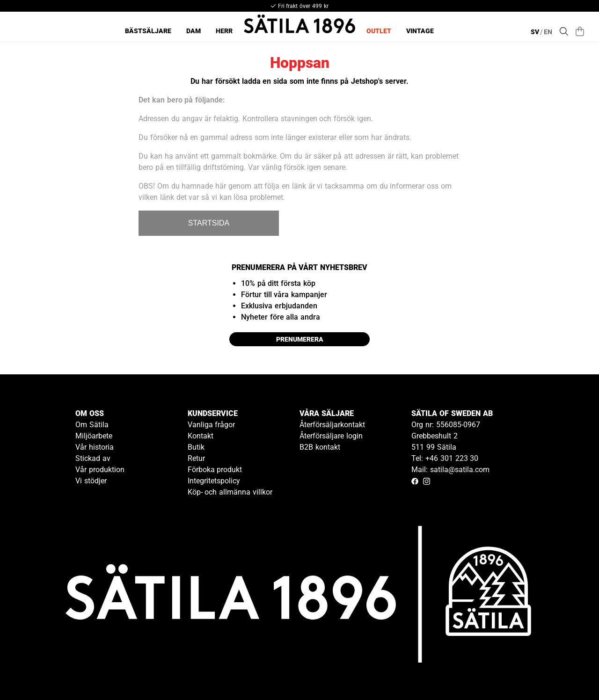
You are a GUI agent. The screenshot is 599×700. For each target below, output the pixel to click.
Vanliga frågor (212, 425)
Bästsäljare (148, 31)
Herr (224, 31)
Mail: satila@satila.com (450, 470)
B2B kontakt (320, 447)
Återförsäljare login (331, 436)
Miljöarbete (94, 436)
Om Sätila (92, 425)
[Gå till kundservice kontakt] (570, 671)
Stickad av (93, 458)
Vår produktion (100, 470)
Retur (196, 458)
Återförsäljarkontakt (332, 425)
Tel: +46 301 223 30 (445, 458)
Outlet (379, 31)
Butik (196, 447)
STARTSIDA (209, 223)
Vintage (420, 31)
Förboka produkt (215, 470)
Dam (194, 31)
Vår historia (95, 447)
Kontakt (201, 436)
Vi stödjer (91, 481)
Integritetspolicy (214, 481)
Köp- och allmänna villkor (230, 492)
